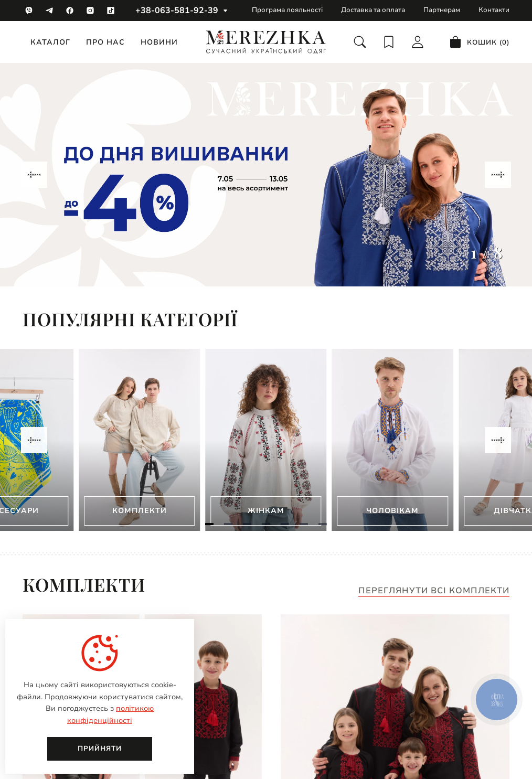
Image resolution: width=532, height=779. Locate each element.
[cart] (479, 42)
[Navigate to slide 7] (323, 524)
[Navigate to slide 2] (228, 524)
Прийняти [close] (100, 749)
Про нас (105, 42)
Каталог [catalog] (50, 42)
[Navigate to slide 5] (285, 524)
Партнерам (442, 10)
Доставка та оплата (373, 10)
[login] (418, 42)
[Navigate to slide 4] (266, 524)
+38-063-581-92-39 (177, 10)
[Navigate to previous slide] (34, 175)
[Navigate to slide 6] (304, 524)
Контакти (494, 10)
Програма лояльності (287, 10)
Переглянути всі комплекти (434, 591)
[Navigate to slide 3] (247, 524)
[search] (360, 42)
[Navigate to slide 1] (209, 524)
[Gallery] (266, 175)
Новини (159, 42)
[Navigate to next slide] (498, 175)
